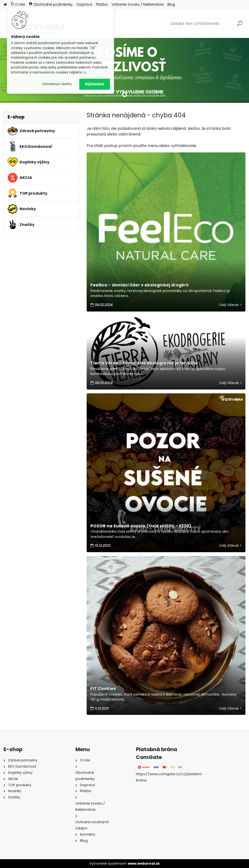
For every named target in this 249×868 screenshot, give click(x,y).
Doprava (84, 4)
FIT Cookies (103, 689)
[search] (240, 25)
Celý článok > (230, 305)
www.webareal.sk (144, 863)
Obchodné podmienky (51, 4)
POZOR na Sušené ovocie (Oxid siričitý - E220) (141, 526)
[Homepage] (5, 5)
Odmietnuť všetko (57, 84)
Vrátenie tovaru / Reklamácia (137, 4)
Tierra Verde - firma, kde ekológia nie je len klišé (144, 363)
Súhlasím (95, 84)
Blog (171, 4)
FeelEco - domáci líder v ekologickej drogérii (139, 285)
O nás (18, 4)
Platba (102, 4)
